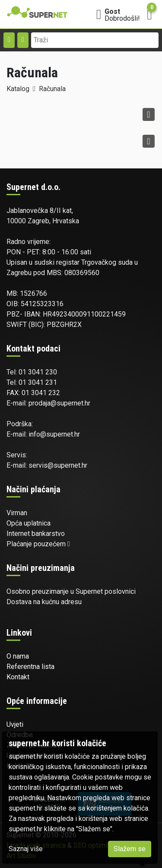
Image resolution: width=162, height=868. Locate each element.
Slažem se (130, 849)
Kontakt (18, 677)
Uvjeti (15, 724)
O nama (18, 656)
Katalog (18, 89)
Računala (52, 89)
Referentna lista (30, 667)
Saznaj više (26, 849)
